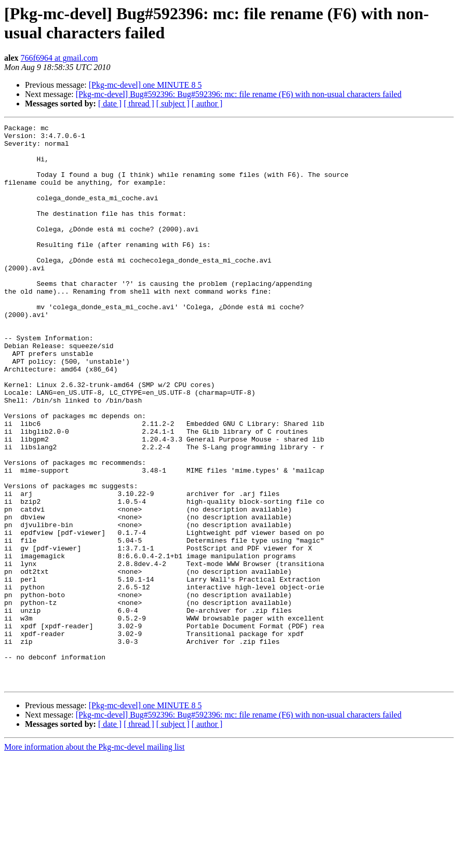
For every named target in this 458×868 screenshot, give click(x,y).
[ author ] (207, 104)
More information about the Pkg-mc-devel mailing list (94, 859)
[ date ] (110, 104)
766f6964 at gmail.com (59, 58)
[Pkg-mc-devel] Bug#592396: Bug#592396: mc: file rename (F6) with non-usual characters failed (239, 94)
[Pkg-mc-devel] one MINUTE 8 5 (145, 85)
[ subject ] (173, 104)
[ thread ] (139, 104)
